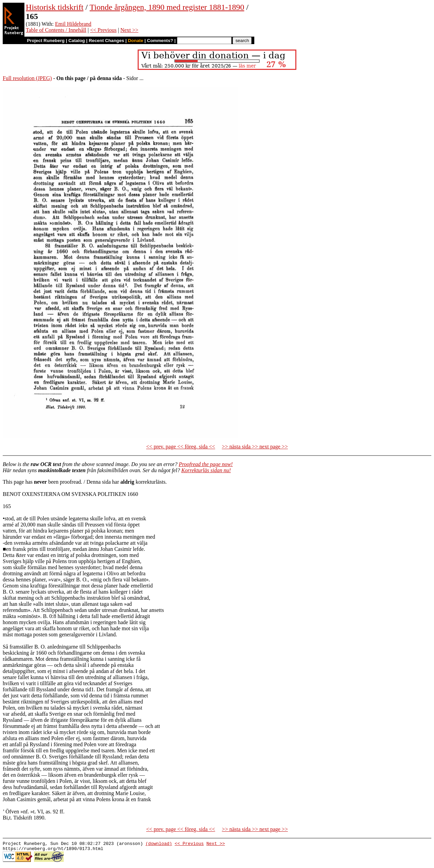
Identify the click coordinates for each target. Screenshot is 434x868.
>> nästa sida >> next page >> (255, 447)
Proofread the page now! (206, 464)
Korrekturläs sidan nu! (206, 470)
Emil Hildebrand (73, 24)
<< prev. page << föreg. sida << (181, 447)
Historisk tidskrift (55, 7)
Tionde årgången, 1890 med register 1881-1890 (167, 7)
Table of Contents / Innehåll (56, 30)
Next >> (129, 30)
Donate (135, 41)
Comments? (160, 41)
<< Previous (103, 30)
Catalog (77, 41)
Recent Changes (106, 41)
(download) (159, 844)
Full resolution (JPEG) (27, 78)
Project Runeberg (46, 41)
